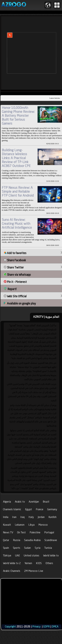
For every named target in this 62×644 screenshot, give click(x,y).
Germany (52, 509)
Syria (38, 548)
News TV (8, 532)
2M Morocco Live (34, 571)
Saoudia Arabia (32, 540)
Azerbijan (34, 502)
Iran (14, 517)
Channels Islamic (12, 509)
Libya (31, 525)
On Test (21, 532)
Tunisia (48, 548)
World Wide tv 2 (12, 563)
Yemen (28, 563)
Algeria (7, 502)
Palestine (35, 532)
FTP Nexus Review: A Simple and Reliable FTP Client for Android (18, 191)
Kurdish (52, 517)
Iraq (22, 517)
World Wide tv (51, 556)
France (40, 509)
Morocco (43, 525)
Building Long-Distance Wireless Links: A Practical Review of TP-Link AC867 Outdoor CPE (16, 158)
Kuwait (7, 525)
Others (49, 563)
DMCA (55, 627)
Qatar (6, 540)
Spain (6, 548)
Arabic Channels (12, 571)
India (6, 517)
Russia (17, 540)
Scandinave (51, 540)
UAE (17, 556)
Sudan (27, 548)
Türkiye (7, 556)
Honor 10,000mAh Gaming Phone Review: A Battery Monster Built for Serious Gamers (18, 115)
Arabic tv (20, 502)
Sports (17, 548)
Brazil (46, 502)
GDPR (46, 627)
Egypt (28, 509)
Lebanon (20, 525)
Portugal (49, 532)
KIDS (39, 563)
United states (31, 556)
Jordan (41, 517)
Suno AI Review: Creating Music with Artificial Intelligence (17, 224)
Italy (31, 517)
